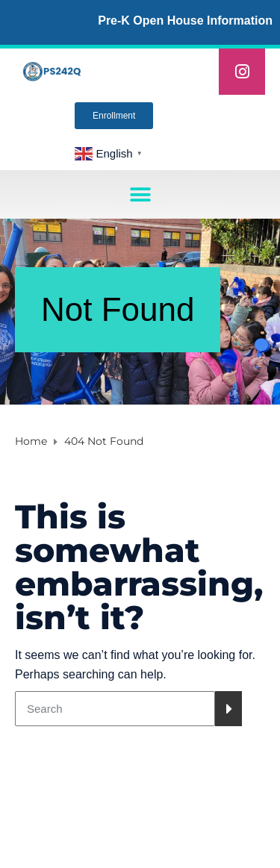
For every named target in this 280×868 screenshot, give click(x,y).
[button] (140, 194)
